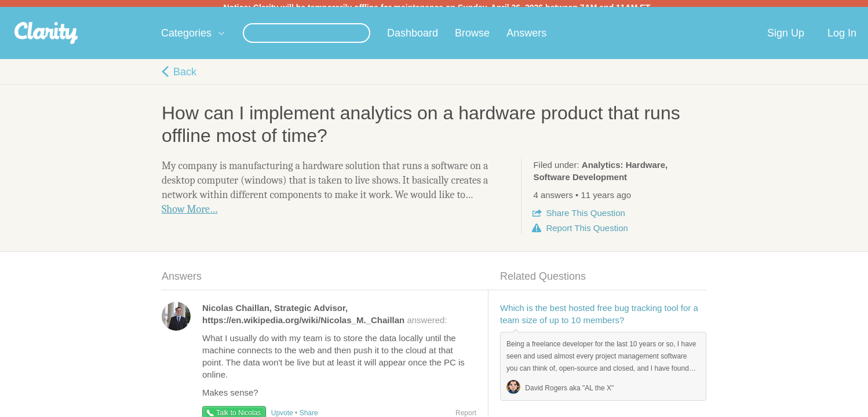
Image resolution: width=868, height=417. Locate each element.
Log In (842, 40)
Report (587, 235)
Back (185, 79)
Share (585, 220)
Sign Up (786, 40)
